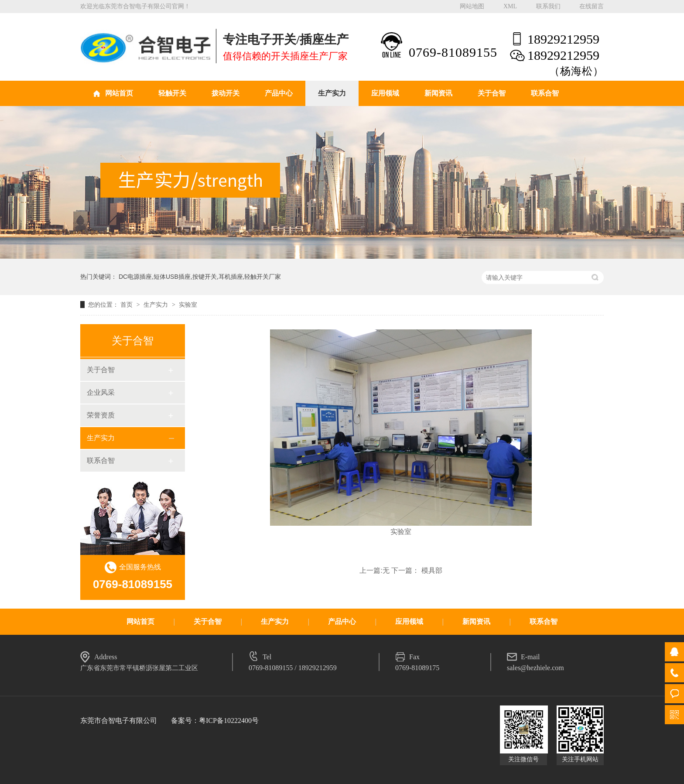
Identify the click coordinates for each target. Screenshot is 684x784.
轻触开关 (172, 93)
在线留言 (592, 6)
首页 (127, 305)
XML (510, 6)
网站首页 (119, 93)
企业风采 (101, 392)
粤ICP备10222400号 (229, 721)
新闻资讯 (438, 93)
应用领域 (385, 93)
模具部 (432, 570)
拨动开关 (226, 93)
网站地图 (472, 6)
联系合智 (545, 93)
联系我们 (548, 6)
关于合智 (492, 93)
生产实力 (332, 93)
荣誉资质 (101, 415)
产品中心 (279, 93)
